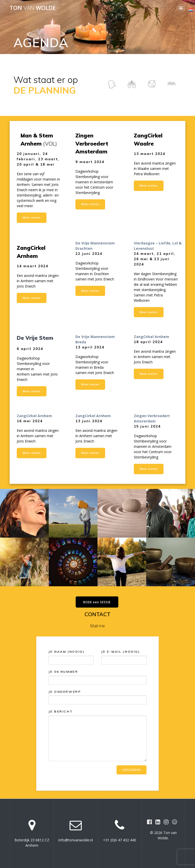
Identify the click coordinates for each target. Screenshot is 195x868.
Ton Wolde (33, 8)
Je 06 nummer (97, 677)
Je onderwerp (97, 697)
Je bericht (97, 735)
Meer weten (32, 218)
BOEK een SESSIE (97, 602)
